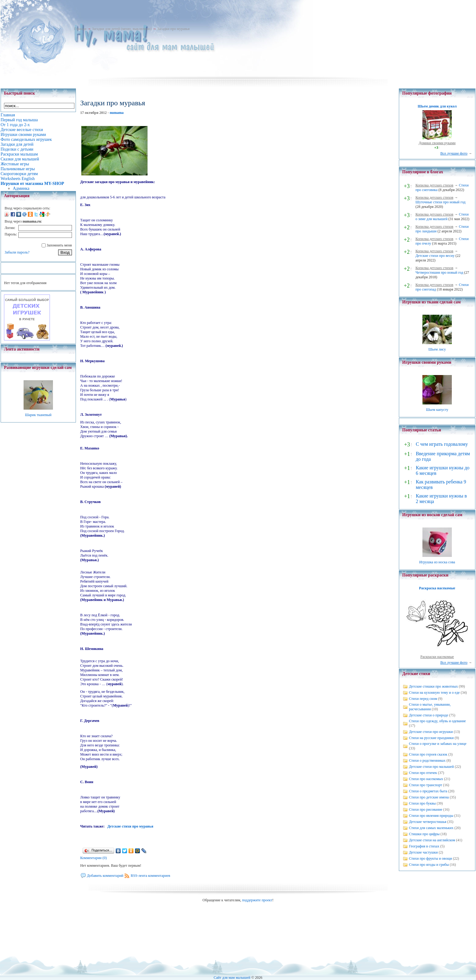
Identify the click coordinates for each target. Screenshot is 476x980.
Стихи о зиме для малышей (442, 217)
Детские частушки (423, 852)
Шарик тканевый (38, 415)
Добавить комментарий (105, 876)
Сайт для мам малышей (232, 978)
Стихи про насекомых (426, 779)
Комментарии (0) (94, 858)
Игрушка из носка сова (437, 562)
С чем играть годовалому (442, 444)
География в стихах (424, 846)
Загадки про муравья (173, 29)
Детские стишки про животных (433, 686)
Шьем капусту (437, 410)
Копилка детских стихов (434, 185)
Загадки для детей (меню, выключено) (122, 29)
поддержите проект (257, 900)
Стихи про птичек (423, 773)
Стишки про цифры (424, 834)
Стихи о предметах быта (428, 791)
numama (116, 113)
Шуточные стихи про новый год (440, 202)
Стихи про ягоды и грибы (429, 865)
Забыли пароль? (17, 252)
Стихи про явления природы (431, 816)
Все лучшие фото (454, 153)
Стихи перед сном (423, 699)
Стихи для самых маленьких (431, 828)
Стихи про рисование (426, 809)
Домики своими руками (437, 143)
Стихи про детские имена (429, 797)
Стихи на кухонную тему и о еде (434, 693)
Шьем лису (437, 349)
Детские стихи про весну (435, 256)
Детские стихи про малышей (431, 767)
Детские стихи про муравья (130, 826)
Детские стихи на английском (432, 840)
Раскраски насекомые (437, 657)
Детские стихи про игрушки (431, 732)
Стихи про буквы (422, 803)
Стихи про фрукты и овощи (431, 858)
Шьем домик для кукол (437, 106)
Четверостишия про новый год (439, 272)
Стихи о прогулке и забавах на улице (438, 744)
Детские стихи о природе (429, 715)
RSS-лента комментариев (150, 876)
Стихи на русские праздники (431, 738)
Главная (80, 29)
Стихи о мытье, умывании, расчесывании (430, 707)
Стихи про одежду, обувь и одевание (437, 721)
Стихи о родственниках (427, 760)
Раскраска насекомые (437, 588)
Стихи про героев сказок (428, 754)
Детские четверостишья (428, 822)
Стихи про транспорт (425, 785)
